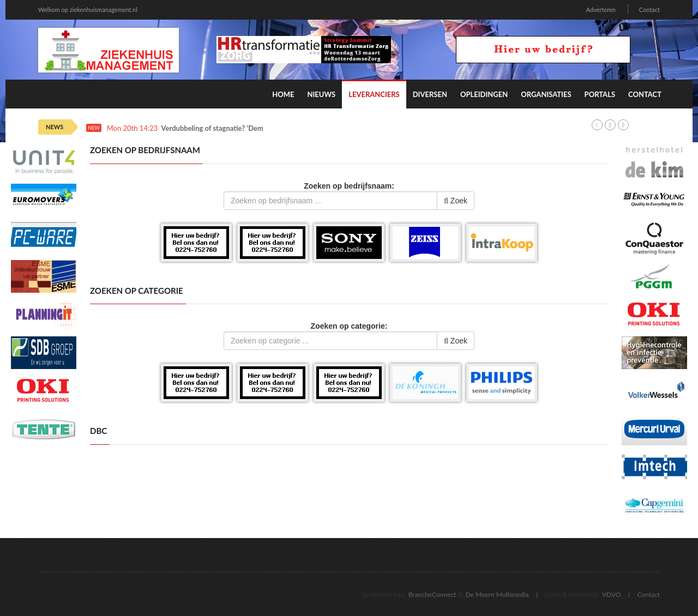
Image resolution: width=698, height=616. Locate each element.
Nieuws (321, 94)
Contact (649, 10)
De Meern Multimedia (497, 594)
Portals (600, 94)
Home (283, 94)
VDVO (612, 594)
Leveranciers (374, 94)
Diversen (430, 94)
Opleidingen (484, 94)
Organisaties (546, 94)
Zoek (456, 201)
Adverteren (601, 10)
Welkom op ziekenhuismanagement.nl (88, 10)
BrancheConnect (432, 594)
